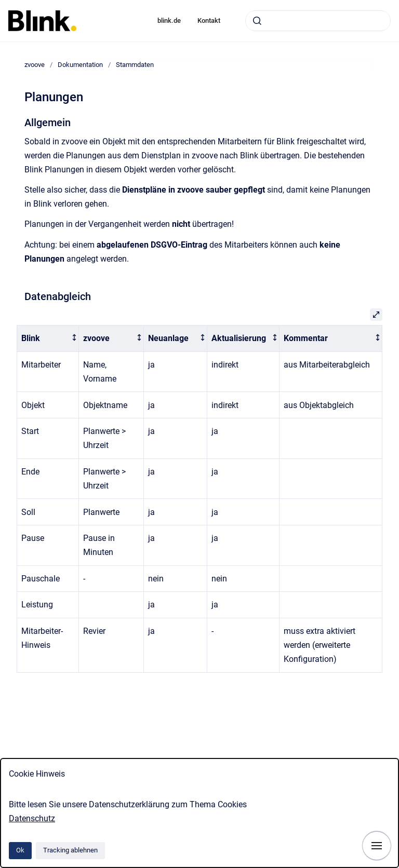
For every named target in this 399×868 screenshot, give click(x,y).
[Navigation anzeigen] (377, 846)
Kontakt (209, 21)
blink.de (169, 21)
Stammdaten (135, 65)
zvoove (35, 65)
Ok (20, 850)
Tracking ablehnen (70, 850)
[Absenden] (257, 21)
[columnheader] (48, 339)
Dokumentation (80, 65)
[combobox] (318, 21)
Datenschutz (32, 818)
